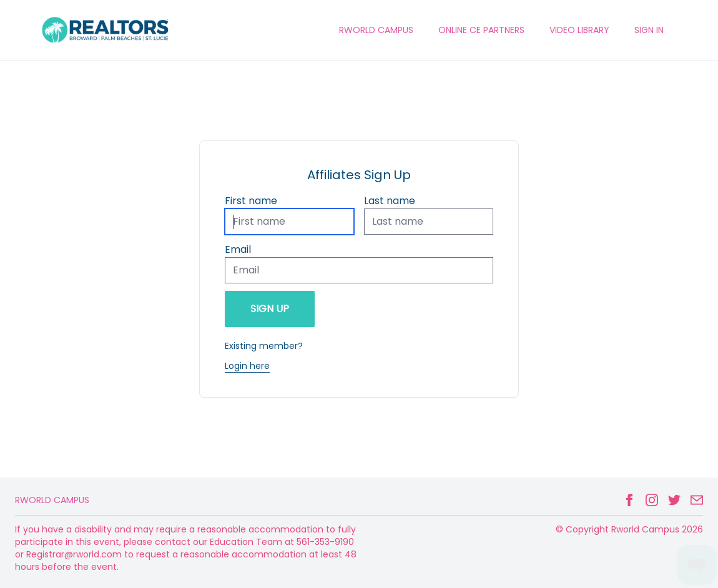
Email (238, 249)
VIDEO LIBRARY (579, 30)
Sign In (649, 30)
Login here (247, 366)
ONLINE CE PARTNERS (481, 30)
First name (251, 201)
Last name (390, 201)
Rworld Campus (52, 500)
